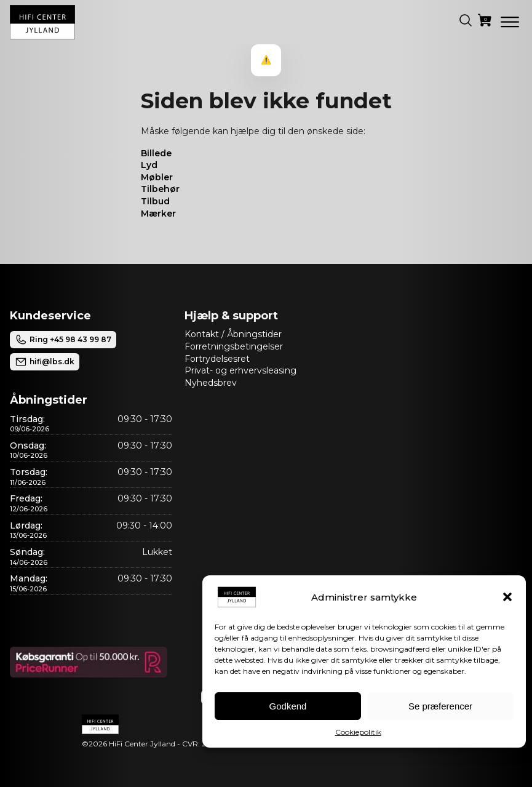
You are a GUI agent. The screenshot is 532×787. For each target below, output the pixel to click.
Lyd (149, 165)
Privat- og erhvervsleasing (240, 370)
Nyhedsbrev (211, 383)
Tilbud (155, 201)
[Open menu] (510, 22)
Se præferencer (440, 706)
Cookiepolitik (358, 732)
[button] (507, 597)
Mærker (158, 214)
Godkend (288, 706)
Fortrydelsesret (217, 359)
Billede (156, 153)
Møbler (157, 177)
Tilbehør (160, 189)
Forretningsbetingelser (234, 346)
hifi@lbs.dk (45, 362)
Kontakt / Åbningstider (233, 334)
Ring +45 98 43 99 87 (63, 340)
